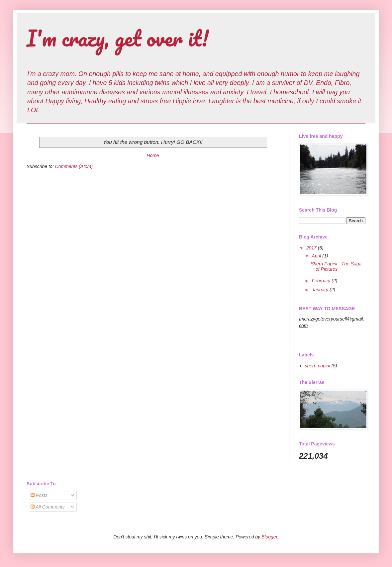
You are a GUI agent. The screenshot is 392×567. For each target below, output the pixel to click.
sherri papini (318, 366)
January (321, 290)
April (317, 256)
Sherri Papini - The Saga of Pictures (336, 267)
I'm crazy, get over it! (118, 38)
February (322, 281)
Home (153, 155)
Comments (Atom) (74, 166)
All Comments (48, 507)
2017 (312, 248)
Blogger (269, 537)
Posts (39, 495)
